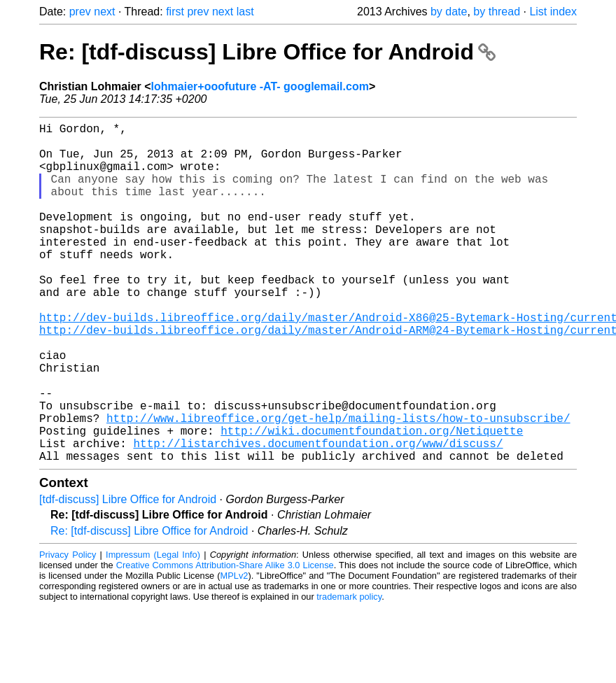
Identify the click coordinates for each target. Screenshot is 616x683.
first (175, 12)
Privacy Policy (68, 630)
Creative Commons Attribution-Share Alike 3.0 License (225, 641)
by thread (497, 12)
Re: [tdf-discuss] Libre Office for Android (267, 52)
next (104, 12)
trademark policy (349, 672)
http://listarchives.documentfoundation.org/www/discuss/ (318, 516)
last (245, 12)
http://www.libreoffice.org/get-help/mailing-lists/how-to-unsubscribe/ (338, 485)
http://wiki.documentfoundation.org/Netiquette (372, 500)
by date (449, 12)
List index (553, 12)
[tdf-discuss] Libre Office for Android (128, 575)
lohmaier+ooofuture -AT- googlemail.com (260, 86)
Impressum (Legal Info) (153, 630)
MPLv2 (234, 651)
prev (80, 12)
